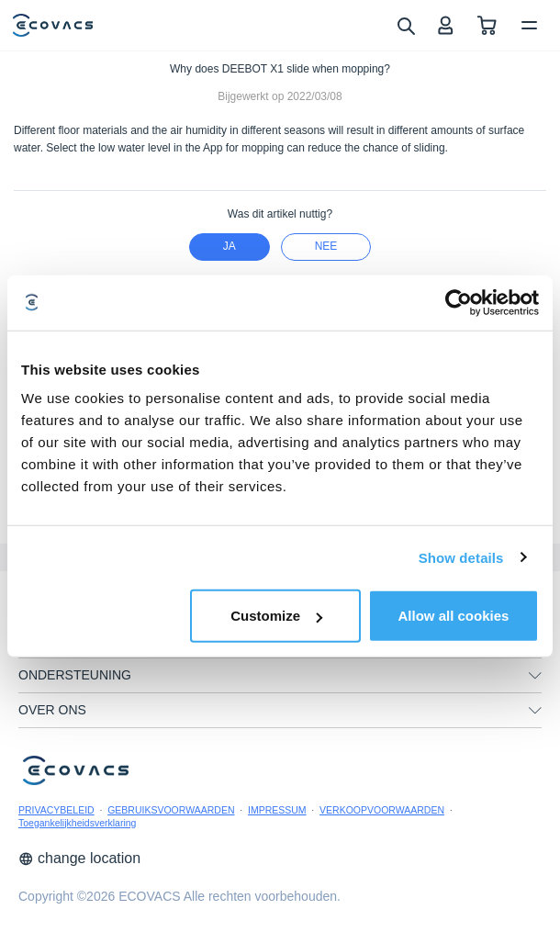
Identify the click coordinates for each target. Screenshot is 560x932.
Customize (276, 616)
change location (79, 858)
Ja (230, 246)
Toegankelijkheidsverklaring (77, 823)
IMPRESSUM (277, 810)
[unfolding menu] (535, 676)
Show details (461, 557)
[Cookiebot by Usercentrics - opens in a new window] (459, 302)
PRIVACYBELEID (56, 810)
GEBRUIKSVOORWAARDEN (171, 810)
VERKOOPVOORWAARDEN (382, 810)
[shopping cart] (487, 25)
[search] (405, 25)
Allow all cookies (454, 616)
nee (326, 246)
